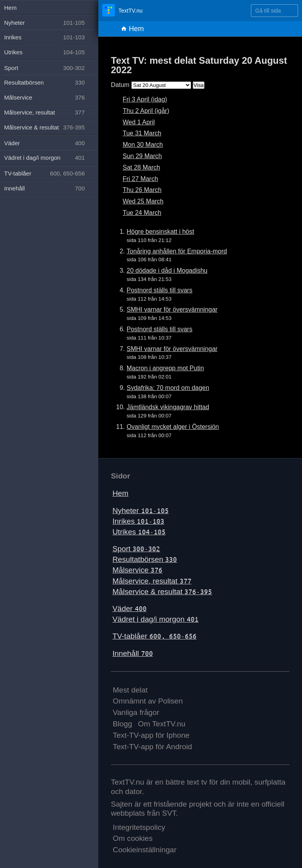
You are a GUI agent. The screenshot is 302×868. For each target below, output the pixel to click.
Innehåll (133, 653)
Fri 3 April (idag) (145, 99)
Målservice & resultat (162, 592)
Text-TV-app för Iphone (151, 735)
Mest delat (130, 690)
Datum (120, 85)
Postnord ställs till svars (159, 290)
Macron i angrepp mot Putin (165, 368)
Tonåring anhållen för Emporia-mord (177, 251)
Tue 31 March (142, 133)
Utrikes (139, 532)
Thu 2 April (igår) (146, 111)
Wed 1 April (139, 122)
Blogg (122, 724)
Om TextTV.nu (162, 724)
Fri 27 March (140, 179)
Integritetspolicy (139, 827)
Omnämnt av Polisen (148, 701)
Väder (130, 609)
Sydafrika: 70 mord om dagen (168, 388)
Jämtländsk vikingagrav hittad (168, 407)
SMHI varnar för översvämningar (172, 309)
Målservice (137, 570)
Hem (132, 29)
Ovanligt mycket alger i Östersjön (173, 427)
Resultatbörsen (145, 559)
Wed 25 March (143, 201)
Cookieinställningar (145, 850)
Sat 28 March (141, 167)
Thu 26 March (142, 190)
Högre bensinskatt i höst (160, 232)
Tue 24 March (142, 213)
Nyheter (141, 511)
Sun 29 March (142, 156)
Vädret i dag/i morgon (156, 619)
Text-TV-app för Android (153, 747)
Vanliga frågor (136, 712)
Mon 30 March (143, 145)
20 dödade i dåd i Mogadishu (167, 271)
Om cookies (133, 838)
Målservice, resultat (152, 581)
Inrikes (138, 521)
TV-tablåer (155, 636)
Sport (136, 549)
